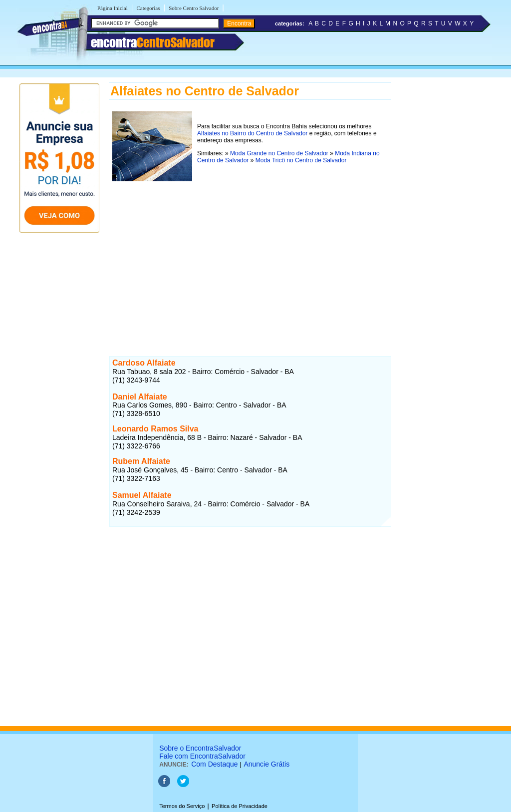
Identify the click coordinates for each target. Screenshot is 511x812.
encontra (153, 42)
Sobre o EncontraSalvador (200, 748)
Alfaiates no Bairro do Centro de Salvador (252, 133)
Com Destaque (214, 764)
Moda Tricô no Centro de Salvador (301, 160)
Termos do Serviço (182, 806)
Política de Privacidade (240, 806)
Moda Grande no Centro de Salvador (279, 153)
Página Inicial (113, 8)
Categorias (148, 8)
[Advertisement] (250, 254)
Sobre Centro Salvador (194, 8)
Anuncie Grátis (266, 764)
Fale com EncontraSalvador (202, 756)
